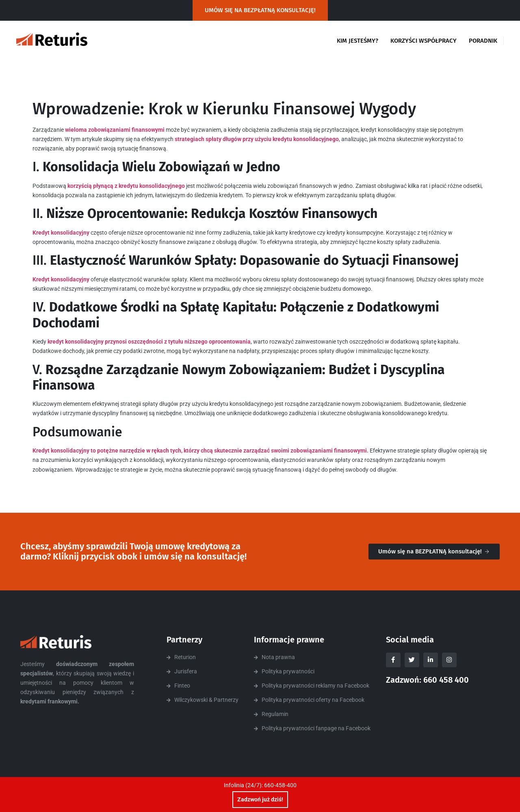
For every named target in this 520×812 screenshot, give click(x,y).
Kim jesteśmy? (357, 41)
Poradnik (483, 41)
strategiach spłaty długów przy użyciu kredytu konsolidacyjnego (256, 139)
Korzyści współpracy (424, 41)
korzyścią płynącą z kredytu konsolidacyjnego (126, 186)
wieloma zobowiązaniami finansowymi (115, 130)
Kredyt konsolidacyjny (61, 233)
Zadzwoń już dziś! (260, 799)
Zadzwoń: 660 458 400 (427, 680)
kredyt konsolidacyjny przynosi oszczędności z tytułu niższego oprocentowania (149, 342)
